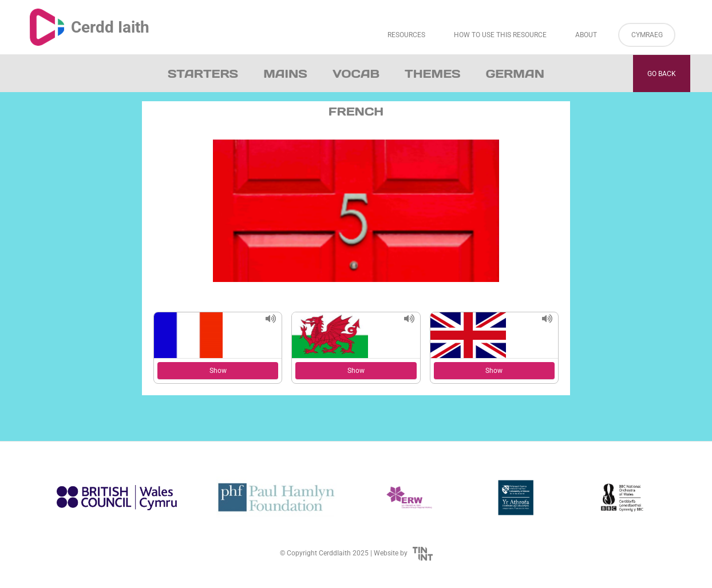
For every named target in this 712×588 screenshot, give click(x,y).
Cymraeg (647, 35)
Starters (203, 74)
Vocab (356, 74)
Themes (433, 74)
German (515, 74)
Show (218, 371)
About (586, 35)
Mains (285, 74)
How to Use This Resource (500, 35)
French (356, 112)
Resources (406, 35)
